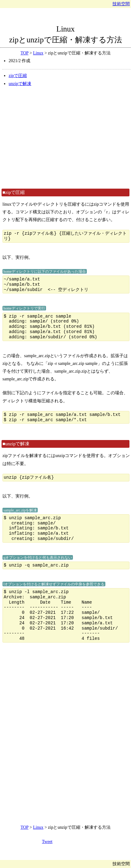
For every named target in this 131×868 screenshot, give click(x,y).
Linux (65, 29)
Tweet (47, 842)
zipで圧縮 (18, 76)
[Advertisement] (65, 137)
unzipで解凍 (20, 84)
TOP (24, 53)
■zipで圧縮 (14, 192)
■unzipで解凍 (16, 444)
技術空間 (121, 4)
